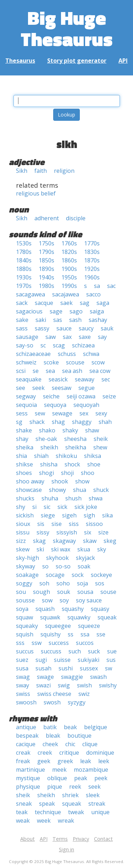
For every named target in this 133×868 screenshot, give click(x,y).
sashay (98, 320)
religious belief (36, 193)
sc (43, 345)
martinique (31, 770)
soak (84, 566)
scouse (75, 362)
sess (22, 413)
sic (47, 507)
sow (47, 600)
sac (111, 286)
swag (23, 677)
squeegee (58, 626)
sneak (24, 804)
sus (111, 660)
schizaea (83, 345)
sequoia (26, 405)
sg (19, 422)
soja (82, 583)
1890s (46, 269)
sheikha (76, 447)
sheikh (49, 447)
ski (40, 549)
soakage (27, 575)
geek (44, 761)
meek (59, 770)
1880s (24, 269)
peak (81, 778)
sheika (25, 447)
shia (21, 456)
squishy (51, 634)
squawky (79, 617)
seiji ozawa (81, 396)
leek (104, 761)
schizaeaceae (33, 354)
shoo (88, 473)
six (88, 532)
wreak (66, 821)
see (21, 388)
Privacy (81, 839)
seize (109, 396)
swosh (52, 702)
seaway (85, 379)
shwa (96, 498)
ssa (85, 634)
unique (100, 812)
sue (112, 651)
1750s (46, 243)
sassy (42, 328)
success (59, 643)
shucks (25, 498)
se (36, 371)
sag (85, 303)
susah (43, 668)
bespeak (27, 736)
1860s (69, 260)
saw (51, 337)
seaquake (29, 379)
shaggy (82, 422)
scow (98, 362)
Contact (103, 839)
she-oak (46, 439)
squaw (24, 617)
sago (76, 311)
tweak (76, 812)
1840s (24, 260)
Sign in (66, 849)
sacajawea (66, 294)
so (45, 566)
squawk (50, 617)
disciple (76, 218)
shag (58, 422)
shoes (24, 473)
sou (21, 592)
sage (56, 311)
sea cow (100, 371)
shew (100, 447)
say (102, 337)
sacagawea (31, 294)
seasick (58, 379)
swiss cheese (54, 694)
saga (103, 303)
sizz (21, 541)
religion (64, 171)
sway (23, 685)
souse (108, 592)
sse (101, 634)
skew (23, 549)
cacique (26, 744)
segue (87, 388)
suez (22, 660)
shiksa (93, 456)
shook (60, 481)
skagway (64, 541)
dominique (100, 753)
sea (50, 371)
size (103, 532)
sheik (101, 439)
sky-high (27, 558)
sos (100, 583)
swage (45, 677)
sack (22, 303)
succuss (51, 651)
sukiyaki (88, 660)
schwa (91, 354)
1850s (46, 260)
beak (70, 727)
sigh (89, 515)
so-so (63, 566)
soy (64, 600)
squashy (73, 609)
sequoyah (86, 405)
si (34, 507)
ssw (37, 643)
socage (55, 575)
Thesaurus (20, 61)
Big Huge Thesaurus (66, 28)
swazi (43, 685)
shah (105, 422)
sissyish (67, 532)
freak (23, 761)
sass (22, 328)
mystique (28, 778)
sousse (25, 600)
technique (48, 812)
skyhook (57, 558)
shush (73, 498)
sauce (64, 328)
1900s (69, 269)
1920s (92, 269)
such (75, 651)
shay (22, 439)
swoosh (26, 702)
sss (20, 643)
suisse (62, 660)
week (44, 821)
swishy (108, 685)
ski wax (61, 549)
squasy (100, 609)
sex (84, 413)
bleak (53, 736)
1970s (24, 286)
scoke (51, 362)
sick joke (86, 507)
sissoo (94, 524)
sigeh (69, 515)
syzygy (77, 702)
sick (62, 507)
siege (48, 515)
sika (107, 515)
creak (23, 753)
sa (97, 286)
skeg (110, 541)
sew (40, 413)
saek (66, 303)
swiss (23, 694)
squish (25, 634)
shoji (67, 473)
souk (64, 592)
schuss (67, 354)
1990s (69, 286)
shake (24, 430)
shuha (50, 498)
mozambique (91, 770)
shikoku (66, 456)
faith (41, 171)
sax (67, 337)
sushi (66, 668)
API (123, 61)
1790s (46, 252)
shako (47, 430)
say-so (25, 345)
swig (64, 685)
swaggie (72, 677)
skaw (90, 541)
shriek (70, 795)
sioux (23, 524)
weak (23, 821)
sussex (89, 668)
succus (25, 651)
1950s (69, 277)
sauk (107, 328)
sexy (101, 413)
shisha (49, 464)
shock (72, 464)
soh (44, 583)
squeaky (27, 626)
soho (63, 583)
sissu (23, 532)
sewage (62, 413)
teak (22, 812)
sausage (27, 337)
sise (57, 524)
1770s (92, 243)
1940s (46, 277)
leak (86, 761)
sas (58, 320)
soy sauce (89, 600)
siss (74, 524)
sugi (41, 660)
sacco (93, 294)
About (27, 839)
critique (69, 753)
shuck (101, 490)
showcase (29, 490)
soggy (24, 583)
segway (26, 396)
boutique (79, 736)
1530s (24, 243)
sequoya (55, 405)
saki (41, 320)
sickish (25, 515)
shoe (94, 464)
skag (39, 541)
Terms (60, 839)
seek (38, 388)
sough (41, 592)
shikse (24, 464)
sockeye (101, 575)
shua (80, 490)
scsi (21, 371)
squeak (107, 617)
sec (106, 379)
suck (94, 651)
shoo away (30, 481)
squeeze (89, 626)
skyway (26, 566)
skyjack (85, 558)
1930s (24, 277)
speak (47, 804)
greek (65, 761)
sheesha (75, 439)
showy (57, 490)
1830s (92, 252)
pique (55, 787)
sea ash (72, 371)
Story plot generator (77, 61)
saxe (85, 337)
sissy (43, 532)
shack (37, 422)
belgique (96, 727)
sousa (85, 592)
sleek (93, 795)
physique (28, 787)
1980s (46, 286)
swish (84, 685)
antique (26, 727)
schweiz (26, 362)
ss (71, 634)
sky (102, 549)
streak (97, 804)
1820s (69, 252)
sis (41, 524)
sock (78, 575)
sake (22, 320)
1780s (24, 252)
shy (21, 507)
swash (98, 677)
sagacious (29, 311)
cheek (50, 744)
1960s (92, 277)
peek (101, 778)
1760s (69, 243)
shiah (41, 456)
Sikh (22, 171)
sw (109, 668)
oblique (57, 778)
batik (50, 727)
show (82, 481)
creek (45, 753)
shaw (92, 430)
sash (75, 320)
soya (22, 609)
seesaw (62, 388)
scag (59, 345)
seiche (51, 396)
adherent (47, 218)
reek (75, 787)
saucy (86, 328)
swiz (84, 694)
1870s (92, 260)
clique (90, 744)
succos (85, 643)
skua (84, 549)
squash (45, 609)
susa (22, 668)
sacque (44, 303)
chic (70, 744)
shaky (70, 430)
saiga (97, 311)
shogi (46, 473)
